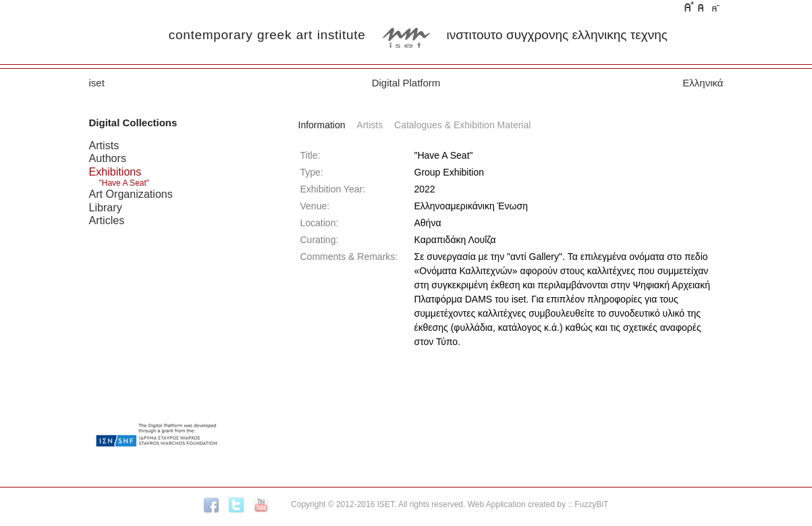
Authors (108, 158)
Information (322, 125)
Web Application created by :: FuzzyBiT (538, 504)
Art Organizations (131, 194)
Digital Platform (406, 83)
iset (97, 83)
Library (106, 207)
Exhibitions (115, 172)
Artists (104, 145)
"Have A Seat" (125, 183)
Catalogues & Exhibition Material (462, 125)
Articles (107, 220)
